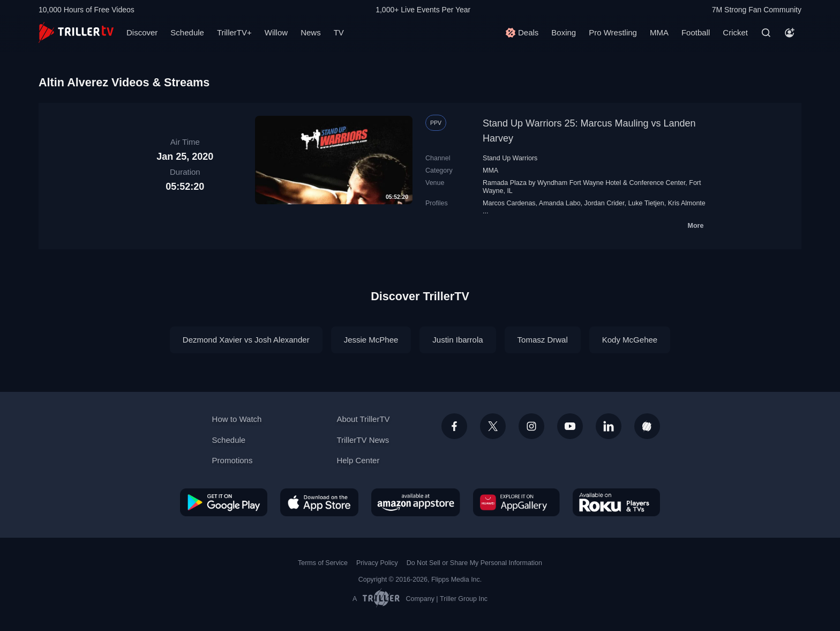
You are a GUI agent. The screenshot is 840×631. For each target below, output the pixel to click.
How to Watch (237, 419)
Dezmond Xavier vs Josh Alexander (246, 340)
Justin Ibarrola (457, 340)
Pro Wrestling (613, 32)
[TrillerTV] (76, 32)
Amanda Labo (560, 203)
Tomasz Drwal (543, 340)
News (311, 32)
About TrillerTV (363, 419)
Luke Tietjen (646, 203)
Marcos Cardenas (509, 203)
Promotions (232, 460)
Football (696, 32)
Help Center (358, 460)
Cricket (735, 32)
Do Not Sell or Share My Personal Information (474, 563)
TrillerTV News (363, 440)
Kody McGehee (630, 340)
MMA (659, 32)
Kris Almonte (687, 203)
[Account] (790, 33)
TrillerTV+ (234, 32)
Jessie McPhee (371, 340)
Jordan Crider (605, 203)
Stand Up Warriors (510, 158)
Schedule (187, 32)
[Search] (766, 33)
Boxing (564, 32)
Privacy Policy (377, 563)
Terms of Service (323, 563)
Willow (276, 32)
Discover (142, 32)
